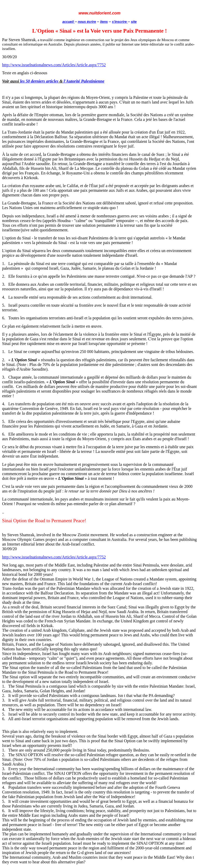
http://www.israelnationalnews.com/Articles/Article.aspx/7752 (54, 65)
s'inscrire (120, 22)
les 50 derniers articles (39, 81)
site (134, 22)
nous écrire (87, 22)
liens (104, 22)
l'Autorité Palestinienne (84, 81)
